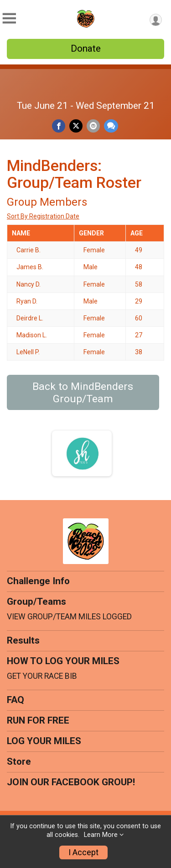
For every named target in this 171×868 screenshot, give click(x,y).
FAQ (16, 700)
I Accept (83, 852)
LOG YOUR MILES (44, 741)
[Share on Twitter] (76, 126)
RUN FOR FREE (38, 720)
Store (19, 761)
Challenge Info (38, 581)
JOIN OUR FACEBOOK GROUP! (71, 782)
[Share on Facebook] (59, 126)
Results (23, 640)
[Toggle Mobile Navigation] (9, 19)
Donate (86, 48)
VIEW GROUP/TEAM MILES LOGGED (69, 617)
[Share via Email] (93, 126)
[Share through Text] (111, 126)
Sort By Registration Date (43, 216)
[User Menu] (156, 20)
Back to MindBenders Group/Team (83, 393)
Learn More (101, 835)
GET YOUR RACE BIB (42, 676)
